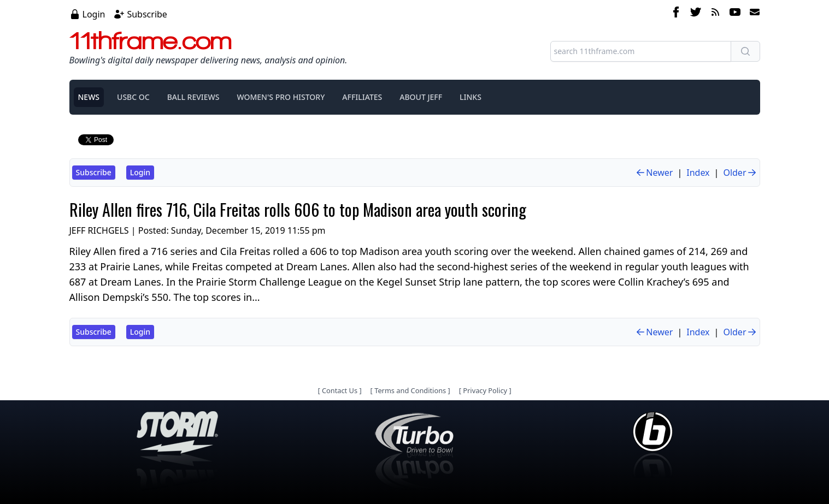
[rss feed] (715, 14)
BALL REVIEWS (193, 97)
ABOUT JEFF (421, 97)
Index (698, 173)
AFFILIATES (362, 97)
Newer (654, 173)
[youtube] (735, 14)
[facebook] (676, 14)
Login (94, 14)
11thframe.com (151, 40)
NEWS (89, 97)
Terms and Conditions (410, 390)
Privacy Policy (485, 390)
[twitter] (696, 14)
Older (740, 173)
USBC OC (133, 97)
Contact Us (340, 390)
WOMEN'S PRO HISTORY (281, 97)
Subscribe (147, 14)
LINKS (471, 97)
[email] (752, 14)
